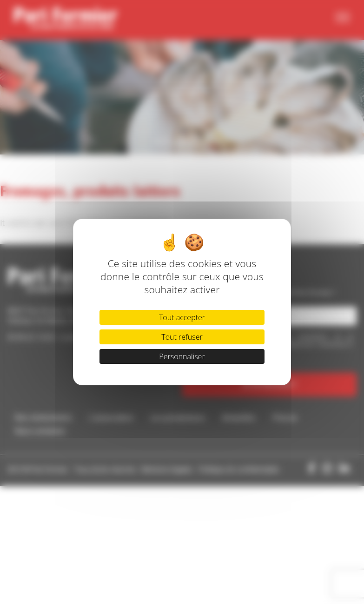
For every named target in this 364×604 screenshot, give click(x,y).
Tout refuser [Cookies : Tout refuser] (182, 337)
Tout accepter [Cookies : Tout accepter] (182, 317)
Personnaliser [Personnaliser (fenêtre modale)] (182, 356)
